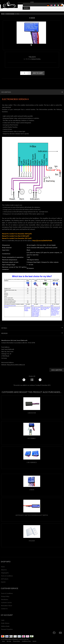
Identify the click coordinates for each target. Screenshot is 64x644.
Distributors (5, 599)
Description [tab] (32, 92)
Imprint (3, 582)
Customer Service (6, 602)
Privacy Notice (16, 641)
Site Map (9, 641)
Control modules (10, 14)
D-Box (32, 490)
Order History (5, 623)
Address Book (5, 626)
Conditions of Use (26, 641)
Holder (32, 541)
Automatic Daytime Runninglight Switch (32, 515)
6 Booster (32, 413)
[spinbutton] (26, 73)
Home (3, 14)
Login (32, 2)
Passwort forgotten (7, 629)
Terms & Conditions (7, 576)
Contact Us (4, 609)
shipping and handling (36, 59)
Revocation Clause (7, 605)
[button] (29, 72)
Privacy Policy (5, 596)
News (3, 641)
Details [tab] (32, 328)
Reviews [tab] (32, 333)
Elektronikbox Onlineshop (11, 639)
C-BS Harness (32, 462)
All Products (5, 579)
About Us (4, 570)
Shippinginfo (5, 573)
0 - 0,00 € (4, 10)
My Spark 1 (32, 438)
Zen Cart (26, 639)
